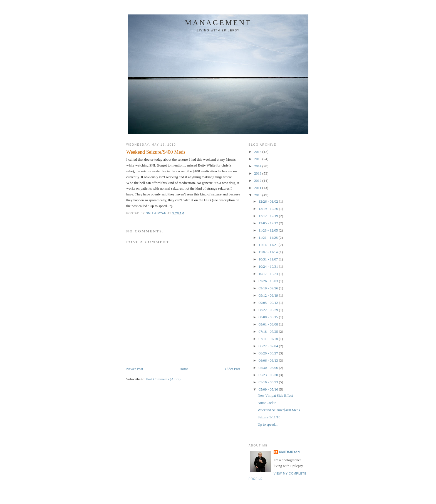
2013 (258, 173)
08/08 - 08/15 (269, 317)
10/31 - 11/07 (269, 259)
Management (218, 23)
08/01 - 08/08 (269, 324)
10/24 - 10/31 (269, 266)
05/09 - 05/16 (269, 389)
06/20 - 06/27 (269, 353)
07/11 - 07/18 (269, 339)
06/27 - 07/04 (269, 346)
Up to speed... (267, 424)
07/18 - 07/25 (269, 332)
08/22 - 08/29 (269, 310)
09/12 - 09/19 (269, 295)
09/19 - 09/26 (269, 288)
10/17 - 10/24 (269, 274)
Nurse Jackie (267, 403)
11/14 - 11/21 (269, 245)
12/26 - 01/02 (269, 201)
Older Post (233, 369)
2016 (258, 152)
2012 (258, 181)
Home (184, 369)
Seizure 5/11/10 (269, 417)
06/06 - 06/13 (269, 360)
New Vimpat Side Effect (275, 395)
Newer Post (135, 369)
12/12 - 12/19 (269, 216)
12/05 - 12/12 (269, 223)
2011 (258, 188)
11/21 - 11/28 (269, 238)
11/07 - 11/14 (269, 252)
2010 (258, 195)
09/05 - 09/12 (269, 303)
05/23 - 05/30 (269, 375)
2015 (258, 159)
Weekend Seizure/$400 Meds (279, 410)
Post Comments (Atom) (163, 379)
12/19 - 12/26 (269, 209)
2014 (258, 166)
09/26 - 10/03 (269, 281)
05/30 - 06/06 (269, 368)
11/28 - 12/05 (269, 230)
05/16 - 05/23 (269, 382)
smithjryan (290, 452)
